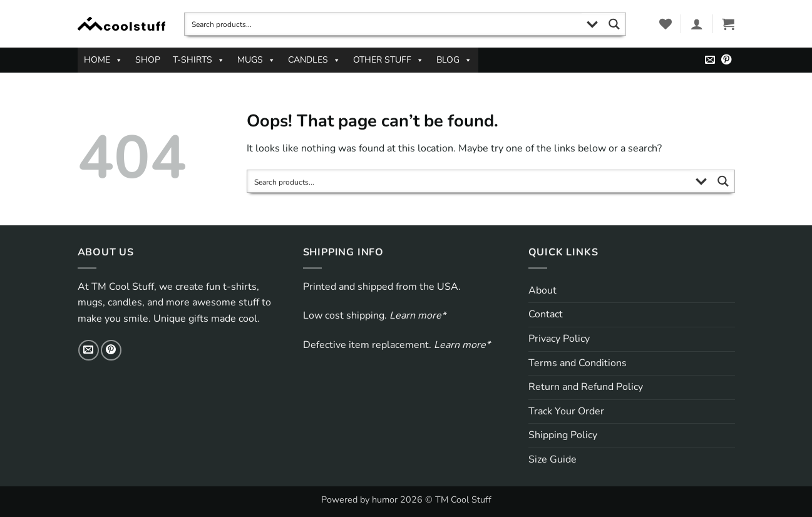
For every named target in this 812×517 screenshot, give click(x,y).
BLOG (454, 60)
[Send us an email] (710, 60)
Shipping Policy (563, 435)
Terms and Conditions (578, 363)
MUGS (256, 60)
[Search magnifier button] (614, 24)
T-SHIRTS (199, 60)
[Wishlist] (666, 24)
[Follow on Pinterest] (726, 60)
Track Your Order (566, 411)
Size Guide (552, 459)
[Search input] (384, 24)
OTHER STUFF (388, 60)
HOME (103, 60)
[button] (697, 24)
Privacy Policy (559, 339)
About (542, 290)
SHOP (148, 60)
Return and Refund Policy (586, 387)
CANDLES (314, 60)
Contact (546, 314)
